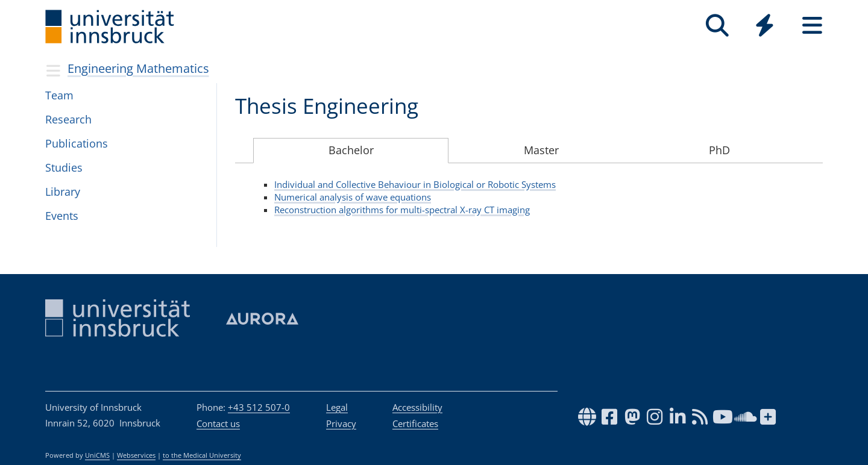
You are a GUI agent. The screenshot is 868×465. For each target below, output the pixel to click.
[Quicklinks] (765, 26)
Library (63, 192)
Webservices (136, 455)
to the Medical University (202, 455)
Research (68, 119)
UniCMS (97, 455)
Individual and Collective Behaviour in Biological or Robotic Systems (415, 184)
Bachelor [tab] (351, 150)
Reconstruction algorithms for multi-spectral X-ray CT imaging (402, 210)
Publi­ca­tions (77, 143)
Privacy (341, 423)
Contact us (218, 423)
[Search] (717, 26)
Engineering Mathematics (138, 68)
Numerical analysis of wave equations (353, 197)
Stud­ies (64, 167)
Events (62, 216)
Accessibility (417, 407)
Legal (337, 407)
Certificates (415, 423)
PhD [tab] (719, 150)
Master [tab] (541, 150)
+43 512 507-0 (259, 407)
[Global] (765, 27)
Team (59, 95)
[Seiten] (812, 26)
